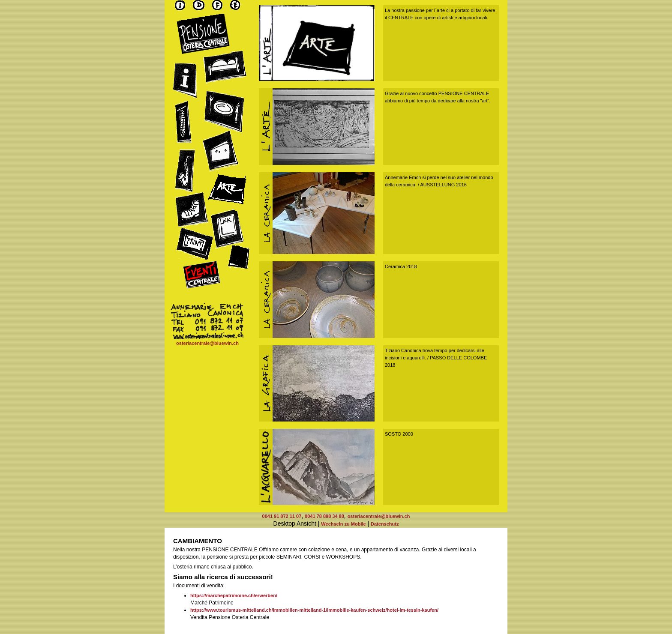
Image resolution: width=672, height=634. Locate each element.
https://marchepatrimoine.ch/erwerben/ (234, 595)
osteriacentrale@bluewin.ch (207, 343)
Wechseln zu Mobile (343, 524)
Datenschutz (385, 524)
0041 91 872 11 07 (282, 516)
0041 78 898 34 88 (324, 516)
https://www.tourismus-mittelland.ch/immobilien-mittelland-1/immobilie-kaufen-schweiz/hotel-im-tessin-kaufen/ (314, 610)
